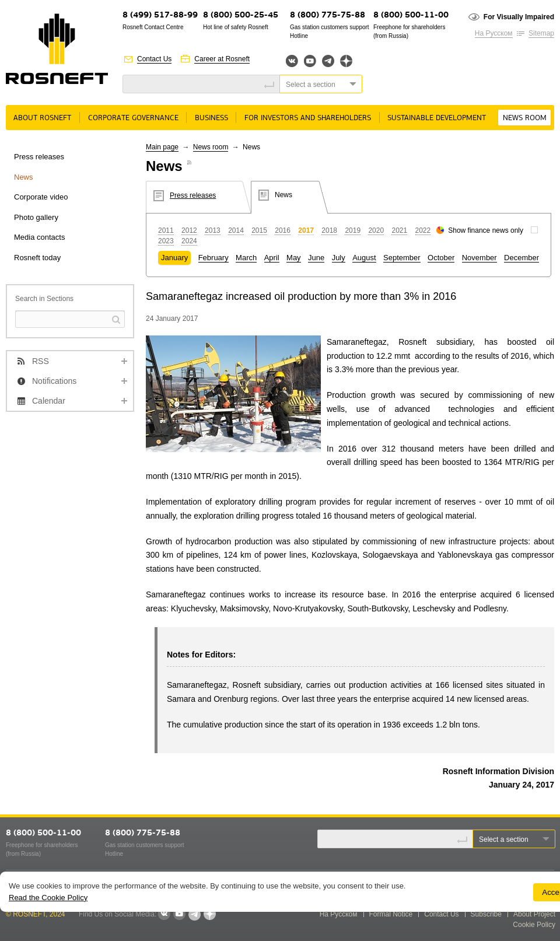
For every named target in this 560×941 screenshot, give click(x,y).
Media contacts (39, 237)
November (480, 258)
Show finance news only (486, 230)
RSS (41, 361)
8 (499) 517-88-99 (160, 15)
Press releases (39, 157)
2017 (306, 230)
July (339, 258)
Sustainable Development (437, 118)
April (272, 258)
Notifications (54, 381)
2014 (236, 230)
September (402, 258)
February (213, 258)
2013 (213, 230)
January (174, 258)
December (521, 258)
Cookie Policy (534, 925)
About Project (534, 914)
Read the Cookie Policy (48, 898)
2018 (329, 230)
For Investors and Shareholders (308, 118)
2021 (399, 230)
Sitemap (541, 33)
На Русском (494, 33)
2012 (189, 230)
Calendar (49, 401)
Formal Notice (391, 914)
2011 (166, 230)
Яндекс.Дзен (346, 61)
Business (211, 118)
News (24, 177)
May (294, 258)
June (316, 258)
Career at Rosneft (222, 59)
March (246, 258)
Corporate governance (133, 118)
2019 (353, 230)
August (364, 258)
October (441, 258)
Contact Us (154, 59)
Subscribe (486, 914)
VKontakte (164, 914)
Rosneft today (37, 258)
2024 (189, 241)
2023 (166, 241)
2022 (423, 230)
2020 (376, 230)
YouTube (310, 61)
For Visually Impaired (519, 17)
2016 (283, 230)
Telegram (328, 61)
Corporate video (41, 197)
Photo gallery (36, 217)
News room (525, 118)
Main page (162, 147)
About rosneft (42, 118)
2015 (259, 230)
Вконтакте (292, 61)
